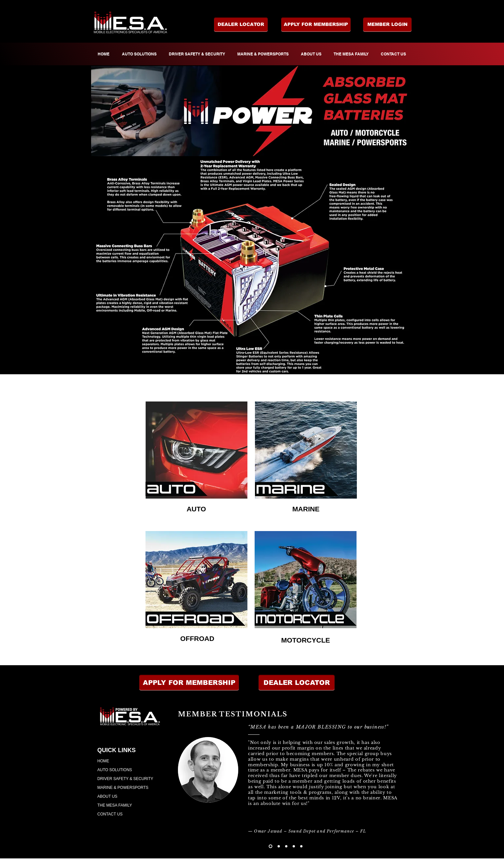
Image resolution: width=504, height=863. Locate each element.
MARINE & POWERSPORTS (123, 788)
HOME (103, 761)
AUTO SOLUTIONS (115, 770)
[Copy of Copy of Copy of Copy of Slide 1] (301, 846)
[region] (196, 450)
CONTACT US (110, 814)
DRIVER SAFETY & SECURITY (125, 779)
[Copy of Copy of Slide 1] (286, 846)
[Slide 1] (271, 846)
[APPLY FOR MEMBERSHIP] (316, 25)
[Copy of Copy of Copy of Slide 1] (294, 846)
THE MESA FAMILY (115, 805)
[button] (297, 683)
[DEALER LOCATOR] (241, 25)
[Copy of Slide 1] (279, 846)
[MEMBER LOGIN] (387, 25)
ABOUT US (107, 796)
